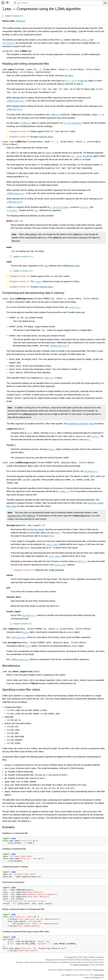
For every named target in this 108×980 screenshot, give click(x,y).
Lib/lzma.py (20, 21)
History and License (81, 965)
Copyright (69, 957)
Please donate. (99, 970)
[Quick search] (58, 3)
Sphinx (97, 977)
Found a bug (99, 975)
